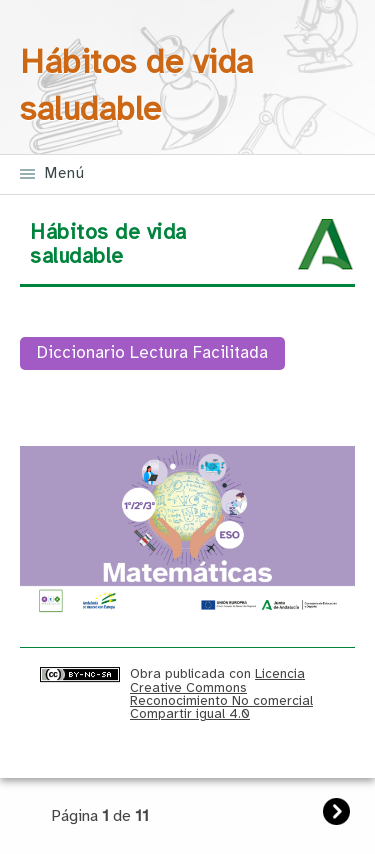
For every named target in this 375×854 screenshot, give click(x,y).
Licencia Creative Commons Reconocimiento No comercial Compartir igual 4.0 (221, 694)
